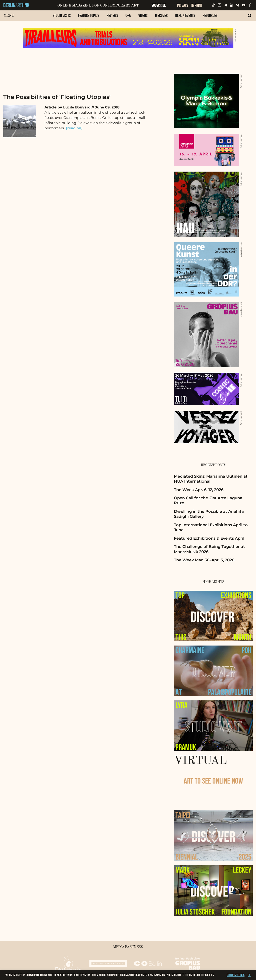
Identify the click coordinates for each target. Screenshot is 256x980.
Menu (9, 16)
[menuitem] (62, 18)
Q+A (128, 15)
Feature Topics (89, 15)
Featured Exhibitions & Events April (209, 538)
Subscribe (159, 5)
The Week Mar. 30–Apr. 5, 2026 (204, 560)
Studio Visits (62, 15)
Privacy (183, 5)
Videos (143, 15)
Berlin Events (185, 15)
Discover (161, 15)
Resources (210, 15)
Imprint (197, 5)
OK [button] (249, 975)
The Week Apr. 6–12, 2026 (199, 490)
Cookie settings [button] (236, 975)
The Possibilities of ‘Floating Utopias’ (57, 97)
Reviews (112, 15)
